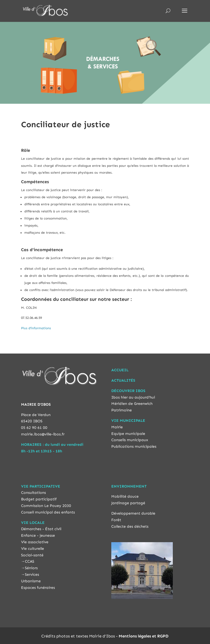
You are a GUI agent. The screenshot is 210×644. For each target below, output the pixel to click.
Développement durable (133, 513)
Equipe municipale (128, 434)
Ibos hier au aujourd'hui (133, 397)
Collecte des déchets (130, 526)
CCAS (30, 561)
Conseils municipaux (130, 440)
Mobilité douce (125, 496)
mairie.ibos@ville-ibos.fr (43, 434)
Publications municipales (134, 446)
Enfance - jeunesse (38, 535)
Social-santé (32, 555)
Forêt (116, 520)
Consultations (33, 493)
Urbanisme (31, 581)
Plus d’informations (36, 328)
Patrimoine (122, 410)
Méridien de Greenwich (132, 404)
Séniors (31, 568)
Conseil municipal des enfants (48, 512)
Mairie (117, 427)
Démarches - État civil (41, 529)
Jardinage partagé (128, 503)
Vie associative (35, 542)
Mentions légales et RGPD (144, 636)
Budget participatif (39, 499)
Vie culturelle (33, 549)
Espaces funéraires (38, 588)
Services (32, 575)
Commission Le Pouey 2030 (46, 506)
